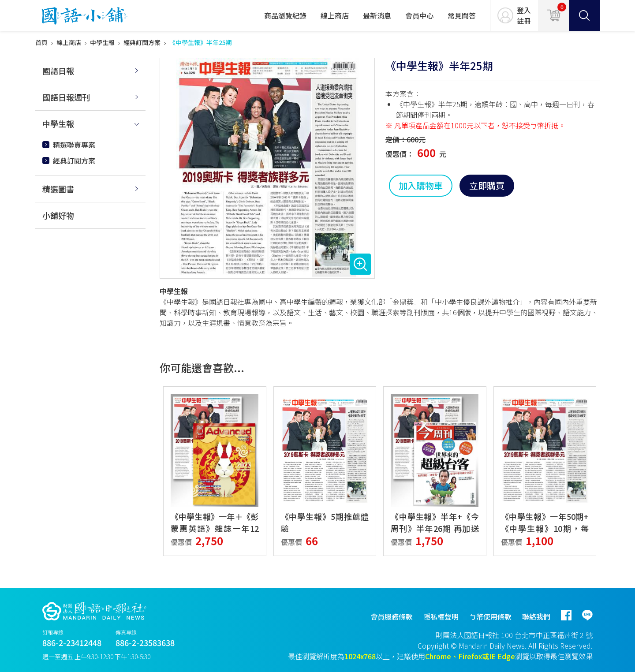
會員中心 (419, 15)
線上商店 (335, 15)
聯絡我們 (536, 616)
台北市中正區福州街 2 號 (554, 635)
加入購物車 (421, 185)
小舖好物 (58, 215)
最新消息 (377, 15)
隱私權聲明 (441, 616)
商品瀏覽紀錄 (285, 15)
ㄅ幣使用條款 (490, 616)
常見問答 (462, 15)
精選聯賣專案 (74, 145)
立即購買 (487, 185)
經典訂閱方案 (142, 42)
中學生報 (102, 42)
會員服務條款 (392, 616)
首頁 (41, 42)
